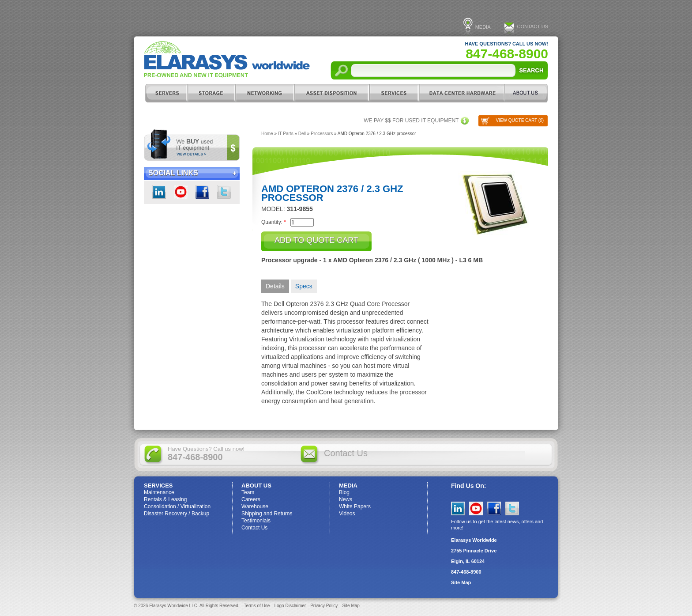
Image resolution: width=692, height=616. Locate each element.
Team (248, 492)
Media (483, 27)
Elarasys (227, 59)
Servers (166, 93)
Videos (347, 514)
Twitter (224, 192)
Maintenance (159, 492)
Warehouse (255, 506)
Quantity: (274, 222)
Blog (344, 492)
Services (394, 93)
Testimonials (256, 521)
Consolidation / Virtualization (177, 506)
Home (267, 134)
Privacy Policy (324, 606)
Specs (304, 286)
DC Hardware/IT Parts (462, 93)
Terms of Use (257, 606)
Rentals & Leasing (165, 499)
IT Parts (286, 134)
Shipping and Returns (267, 514)
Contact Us (533, 26)
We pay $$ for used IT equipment (411, 121)
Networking (265, 93)
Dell (302, 134)
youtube (181, 192)
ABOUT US (526, 93)
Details (275, 286)
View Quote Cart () (520, 120)
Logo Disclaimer (290, 606)
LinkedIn (159, 192)
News (346, 499)
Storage (211, 93)
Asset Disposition (332, 93)
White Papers (355, 506)
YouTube (476, 508)
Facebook (202, 192)
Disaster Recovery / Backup (177, 514)
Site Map (461, 582)
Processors (322, 134)
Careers (251, 499)
